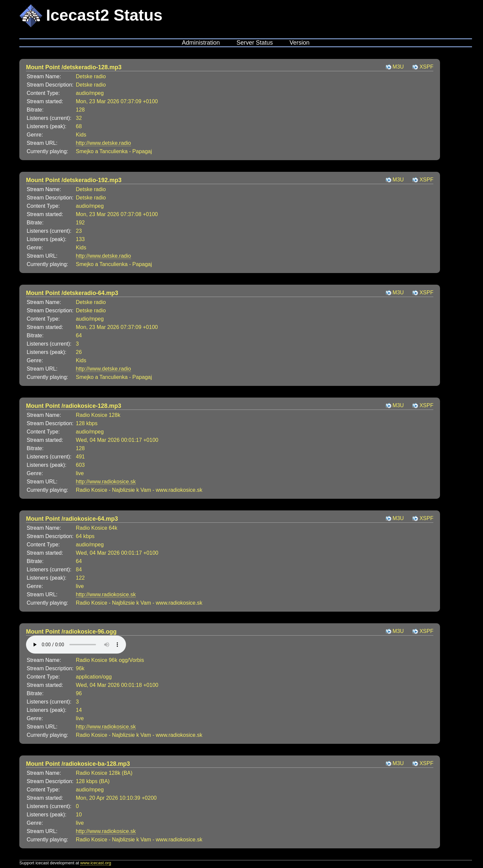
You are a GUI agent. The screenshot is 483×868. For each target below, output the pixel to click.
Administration (201, 43)
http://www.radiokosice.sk (106, 482)
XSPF (426, 67)
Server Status (254, 43)
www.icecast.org (96, 863)
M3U (398, 67)
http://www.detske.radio (103, 143)
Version (300, 43)
